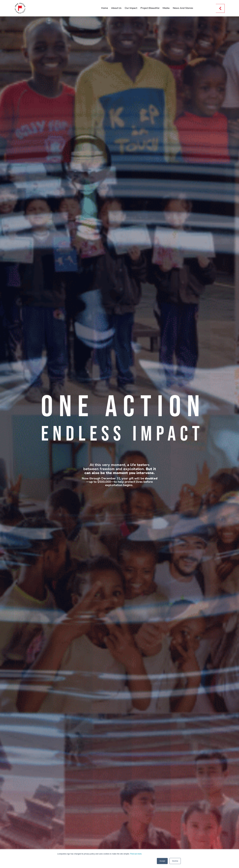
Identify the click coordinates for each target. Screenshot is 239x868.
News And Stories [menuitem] (183, 8)
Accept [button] (162, 861)
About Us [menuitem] (116, 8)
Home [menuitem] (105, 8)
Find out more (136, 854)
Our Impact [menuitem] (131, 8)
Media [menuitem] (166, 8)
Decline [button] (175, 861)
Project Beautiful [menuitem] (150, 8)
